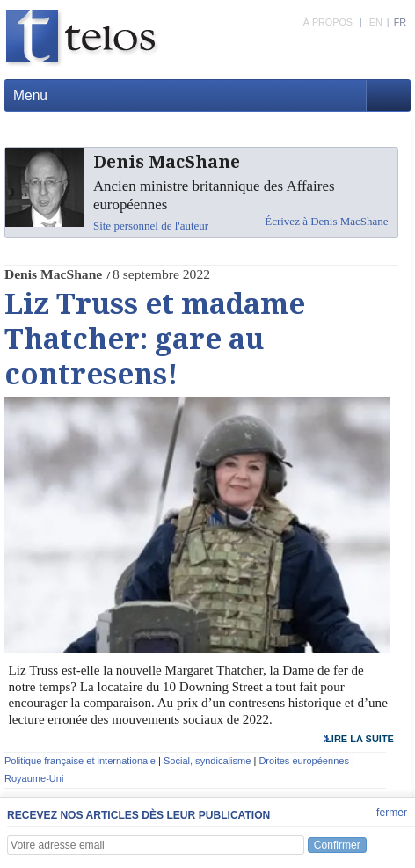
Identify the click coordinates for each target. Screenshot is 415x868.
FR (400, 22)
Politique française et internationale (80, 761)
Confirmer (337, 845)
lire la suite (360, 739)
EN (376, 22)
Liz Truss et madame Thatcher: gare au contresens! (155, 339)
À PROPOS (328, 22)
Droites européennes (304, 761)
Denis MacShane (53, 274)
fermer (392, 813)
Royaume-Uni (34, 778)
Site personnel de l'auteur (151, 226)
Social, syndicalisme (207, 761)
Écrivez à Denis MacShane (326, 221)
